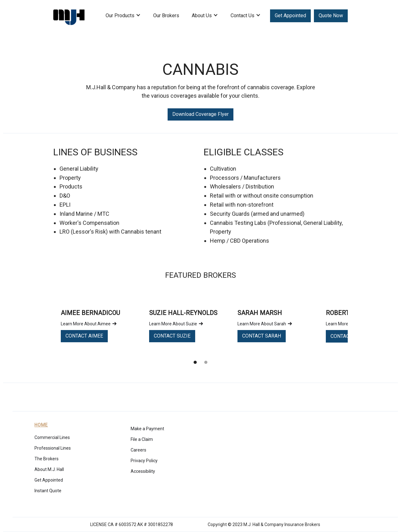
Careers (138, 450)
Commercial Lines (52, 437)
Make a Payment (147, 429)
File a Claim (142, 439)
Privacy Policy (144, 461)
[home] (69, 16)
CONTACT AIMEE (84, 336)
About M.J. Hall (49, 469)
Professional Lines (53, 448)
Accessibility (143, 471)
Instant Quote (48, 491)
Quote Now (331, 15)
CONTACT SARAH (262, 336)
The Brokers (47, 459)
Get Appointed (290, 15)
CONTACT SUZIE (172, 336)
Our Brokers (166, 15)
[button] (123, 19)
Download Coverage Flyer (200, 114)
